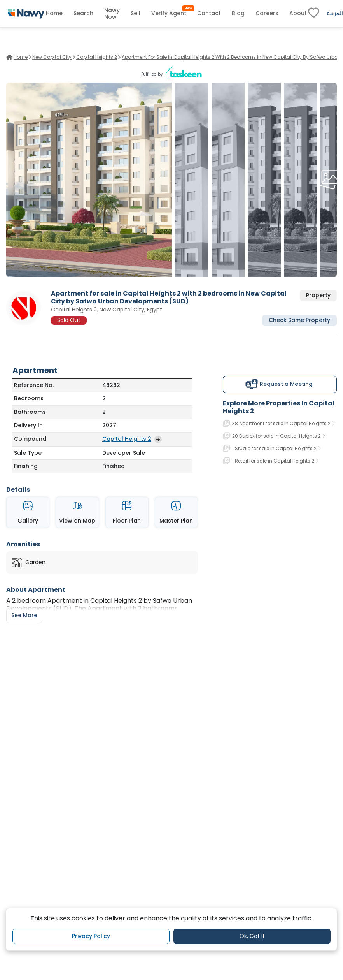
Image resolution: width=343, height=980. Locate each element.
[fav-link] (314, 14)
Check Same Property (299, 320)
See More (24, 615)
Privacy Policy (91, 936)
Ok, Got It (252, 936)
